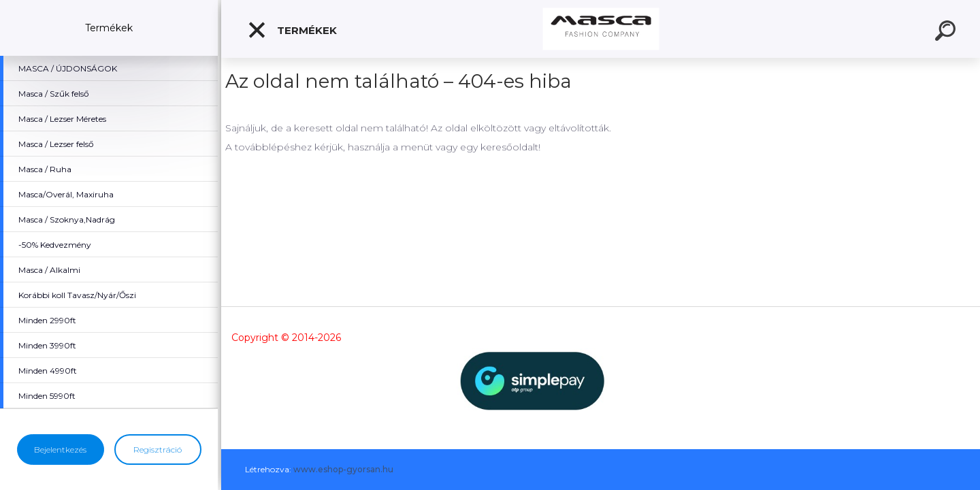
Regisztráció (158, 450)
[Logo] (601, 29)
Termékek (292, 30)
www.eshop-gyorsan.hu (343, 469)
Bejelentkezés (60, 450)
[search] (947, 33)
